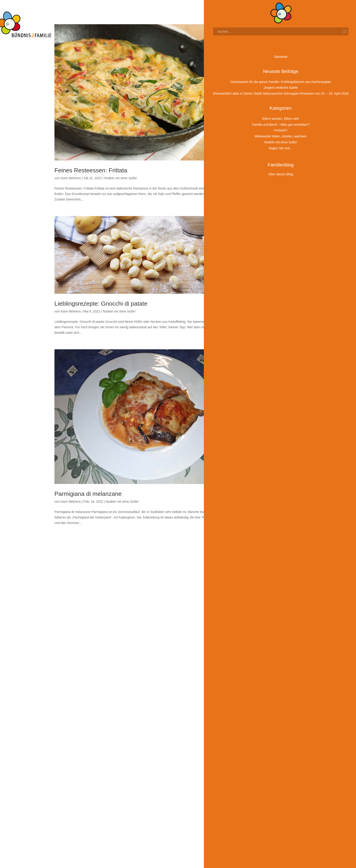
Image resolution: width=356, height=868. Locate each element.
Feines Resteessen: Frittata (91, 170)
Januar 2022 (266, 515)
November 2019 (268, 698)
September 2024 (269, 290)
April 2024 (264, 325)
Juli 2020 (263, 642)
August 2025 (266, 212)
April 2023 (264, 409)
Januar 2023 (266, 430)
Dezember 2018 (268, 775)
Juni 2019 (264, 733)
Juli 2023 (263, 388)
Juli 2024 (263, 304)
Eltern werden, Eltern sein (275, 801)
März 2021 (264, 585)
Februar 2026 (267, 170)
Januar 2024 (266, 346)
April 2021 (264, 578)
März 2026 (264, 163)
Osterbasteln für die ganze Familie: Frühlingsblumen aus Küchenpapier (278, 55)
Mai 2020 (264, 656)
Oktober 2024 (267, 283)
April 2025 (264, 240)
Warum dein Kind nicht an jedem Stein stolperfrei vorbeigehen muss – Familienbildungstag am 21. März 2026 (276, 108)
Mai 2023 (264, 402)
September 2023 (269, 374)
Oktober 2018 (267, 783)
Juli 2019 (263, 726)
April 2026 (264, 156)
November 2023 (268, 360)
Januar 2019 (266, 768)
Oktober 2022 (267, 451)
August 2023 (266, 381)
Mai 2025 (264, 233)
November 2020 (268, 614)
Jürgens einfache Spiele (274, 67)
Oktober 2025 (267, 198)
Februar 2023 (267, 423)
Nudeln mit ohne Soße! (120, 178)
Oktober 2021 (267, 536)
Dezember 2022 (268, 438)
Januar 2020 (266, 684)
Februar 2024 (267, 339)
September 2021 (269, 543)
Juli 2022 (263, 473)
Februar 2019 (267, 761)
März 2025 (264, 247)
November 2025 (268, 191)
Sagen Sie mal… (269, 847)
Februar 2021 (267, 592)
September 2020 (269, 628)
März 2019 (264, 754)
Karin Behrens (71, 178)
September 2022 (269, 459)
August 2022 (266, 466)
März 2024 (264, 332)
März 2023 (264, 416)
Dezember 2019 (268, 691)
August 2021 (266, 550)
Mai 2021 (264, 571)
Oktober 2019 (267, 705)
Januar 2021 (266, 599)
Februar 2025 (267, 254)
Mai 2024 (264, 318)
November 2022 (268, 444)
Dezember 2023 (268, 353)
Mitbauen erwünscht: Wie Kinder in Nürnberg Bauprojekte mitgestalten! (275, 132)
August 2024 (266, 297)
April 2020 (264, 663)
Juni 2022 (264, 480)
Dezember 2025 (268, 184)
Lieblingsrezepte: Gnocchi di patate (101, 304)
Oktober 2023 (267, 367)
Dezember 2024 (268, 269)
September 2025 (269, 205)
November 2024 (268, 275)
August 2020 (266, 635)
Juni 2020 (264, 649)
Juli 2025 (263, 219)
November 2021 (268, 529)
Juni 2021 (264, 564)
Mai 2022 (264, 487)
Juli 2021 (263, 557)
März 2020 (264, 670)
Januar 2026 (266, 177)
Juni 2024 (264, 311)
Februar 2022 (267, 508)
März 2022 (264, 501)
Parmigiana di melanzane (88, 494)
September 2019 (269, 712)
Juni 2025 (264, 226)
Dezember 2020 (268, 606)
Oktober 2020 (267, 620)
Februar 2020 (267, 677)
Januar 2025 (266, 262)
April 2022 (264, 494)
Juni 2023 (264, 395)
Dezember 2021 (268, 522)
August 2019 (266, 719)
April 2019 (264, 747)
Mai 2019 (264, 740)
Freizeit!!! (264, 821)
